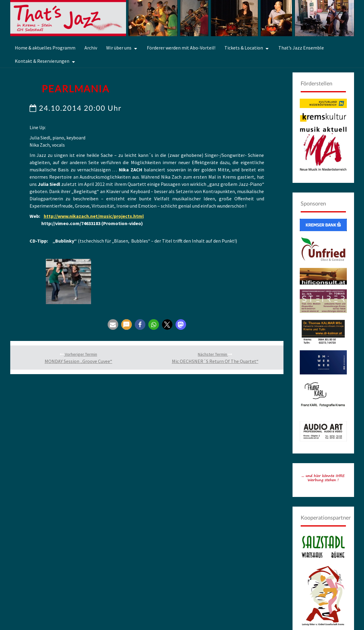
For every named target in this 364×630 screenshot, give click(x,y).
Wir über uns (119, 48)
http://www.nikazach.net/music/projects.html (94, 216)
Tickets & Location (244, 48)
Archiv (91, 48)
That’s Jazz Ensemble (301, 48)
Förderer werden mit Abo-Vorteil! (181, 48)
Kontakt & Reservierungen (42, 61)
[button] (113, 349)
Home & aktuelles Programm (45, 48)
